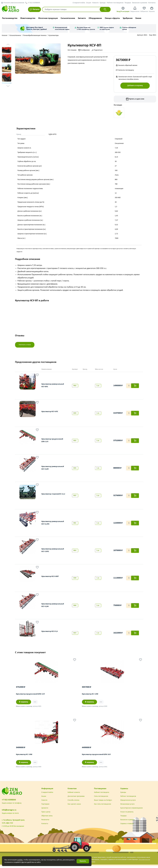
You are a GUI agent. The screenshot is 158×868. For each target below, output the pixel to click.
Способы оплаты (73, 802)
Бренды (103, 3)
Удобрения (128, 18)
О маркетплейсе (79, 3)
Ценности (45, 810)
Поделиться (97, 50)
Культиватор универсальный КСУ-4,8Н (53, 607)
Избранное (144, 9)
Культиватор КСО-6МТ (50, 578)
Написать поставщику (125, 70)
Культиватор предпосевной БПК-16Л (96, 757)
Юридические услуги (128, 802)
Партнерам (45, 806)
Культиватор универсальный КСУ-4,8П (53, 470)
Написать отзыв (25, 346)
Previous (8, 45)
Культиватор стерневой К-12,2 (53, 496)
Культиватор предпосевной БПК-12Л (52, 442)
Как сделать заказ (74, 806)
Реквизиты (45, 822)
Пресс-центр (46, 814)
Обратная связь (47, 818)
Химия (138, 18)
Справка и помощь (127, 826)
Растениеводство (10, 18)
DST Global (92, 864)
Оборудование (95, 18)
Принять (83, 861)
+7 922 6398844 (33, 3)
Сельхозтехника (68, 18)
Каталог (34, 10)
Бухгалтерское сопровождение (132, 810)
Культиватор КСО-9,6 (50, 633)
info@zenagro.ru (9, 812)
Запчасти (82, 18)
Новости (95, 3)
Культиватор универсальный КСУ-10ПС (53, 552)
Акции (89, 3)
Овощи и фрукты (112, 18)
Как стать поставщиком (102, 806)
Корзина (152, 9)
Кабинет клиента (74, 794)
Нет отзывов (72, 50)
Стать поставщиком (101, 798)
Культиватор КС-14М (24, 757)
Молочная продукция (48, 18)
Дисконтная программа (76, 798)
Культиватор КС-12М (90, 696)
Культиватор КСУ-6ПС (50, 413)
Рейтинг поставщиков (115, 3)
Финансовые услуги (127, 806)
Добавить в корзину (135, 86)
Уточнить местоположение (13, 3)
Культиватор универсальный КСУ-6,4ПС (53, 524)
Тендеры (128, 3)
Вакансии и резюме (140, 3)
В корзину (24, 704)
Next (8, 87)
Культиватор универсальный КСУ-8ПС (53, 387)
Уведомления (135, 9)
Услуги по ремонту (127, 814)
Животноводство (28, 18)
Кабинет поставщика (102, 794)
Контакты (152, 3)
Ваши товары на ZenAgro (103, 802)
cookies (20, 860)
